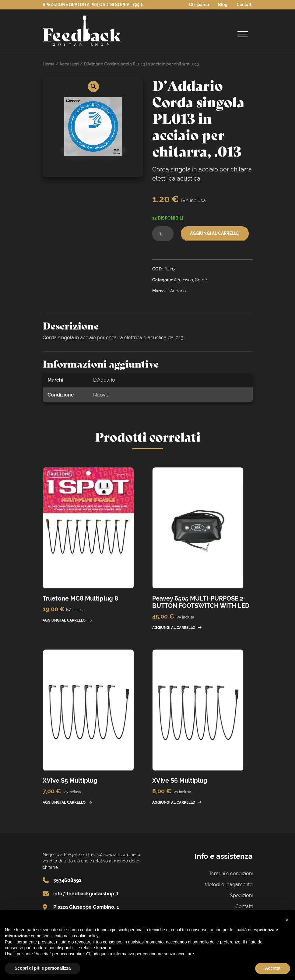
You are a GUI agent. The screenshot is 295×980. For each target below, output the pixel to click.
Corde (201, 280)
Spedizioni (241, 895)
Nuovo (101, 395)
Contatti (245, 5)
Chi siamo (199, 5)
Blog (223, 5)
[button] (93, 86)
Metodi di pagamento (229, 885)
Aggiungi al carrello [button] (64, 620)
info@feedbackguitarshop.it (86, 894)
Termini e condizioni (231, 874)
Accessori (69, 64)
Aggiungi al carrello (215, 233)
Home (49, 64)
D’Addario (104, 380)
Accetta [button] (273, 968)
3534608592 (67, 880)
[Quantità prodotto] (163, 234)
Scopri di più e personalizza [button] (43, 968)
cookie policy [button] (86, 936)
